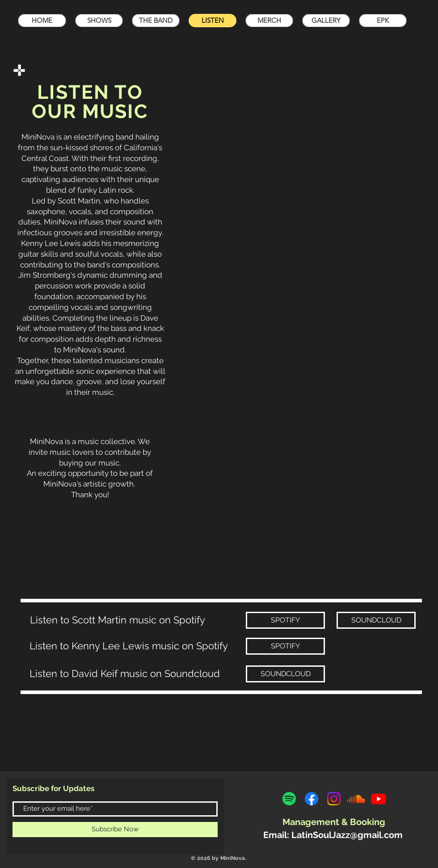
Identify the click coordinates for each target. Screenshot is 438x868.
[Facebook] (312, 799)
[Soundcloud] (356, 799)
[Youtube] (379, 799)
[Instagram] (334, 799)
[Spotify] (289, 799)
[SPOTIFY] (285, 620)
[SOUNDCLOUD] (376, 620)
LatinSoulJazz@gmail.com (347, 835)
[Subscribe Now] (115, 830)
